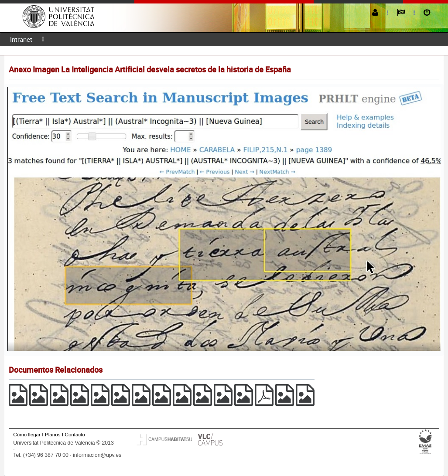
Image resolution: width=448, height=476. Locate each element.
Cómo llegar (27, 434)
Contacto (75, 434)
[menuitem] (21, 39)
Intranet (21, 39)
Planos (53, 434)
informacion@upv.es (97, 455)
